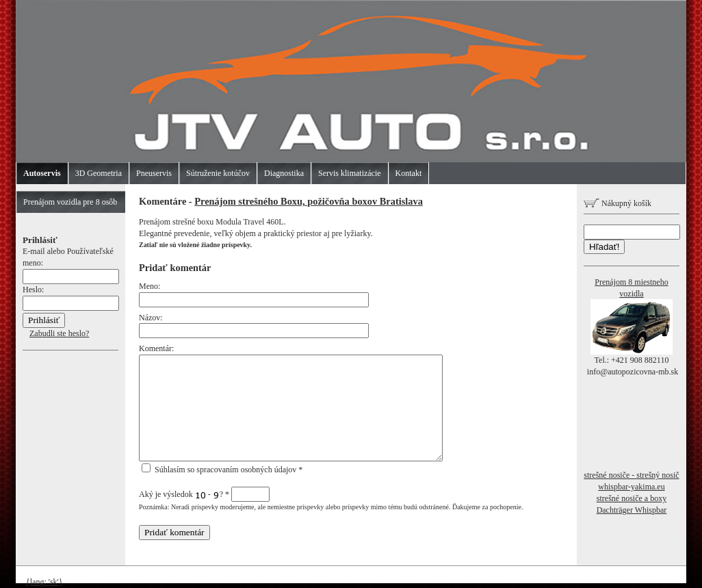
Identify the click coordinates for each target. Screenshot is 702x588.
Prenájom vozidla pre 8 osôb (70, 202)
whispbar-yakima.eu (631, 487)
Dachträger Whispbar (632, 510)
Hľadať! (604, 247)
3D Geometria (99, 173)
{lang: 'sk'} (44, 582)
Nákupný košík (617, 203)
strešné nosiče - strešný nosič (631, 475)
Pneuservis (154, 173)
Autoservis (42, 173)
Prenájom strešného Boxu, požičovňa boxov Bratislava (309, 201)
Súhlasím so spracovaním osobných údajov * (222, 470)
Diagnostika (284, 173)
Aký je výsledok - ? (204, 494)
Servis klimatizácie (350, 173)
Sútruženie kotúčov (218, 173)
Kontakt (409, 173)
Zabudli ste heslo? (59, 333)
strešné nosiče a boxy (632, 498)
